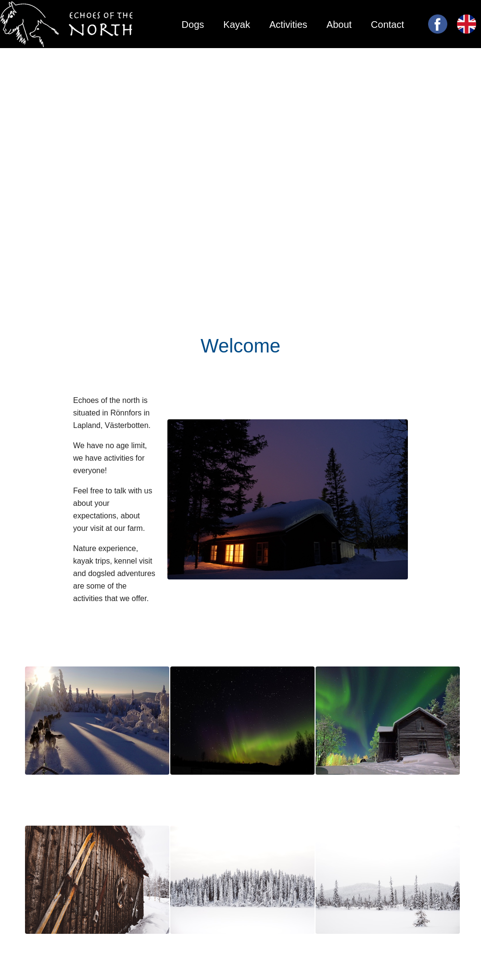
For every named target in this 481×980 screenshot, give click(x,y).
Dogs (193, 25)
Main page (382, 64)
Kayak (237, 25)
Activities (288, 25)
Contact (387, 25)
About (339, 25)
